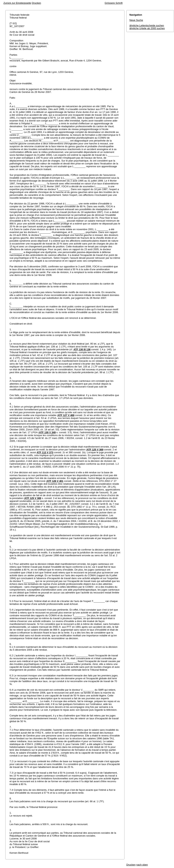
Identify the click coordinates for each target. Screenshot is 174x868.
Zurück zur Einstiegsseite (17, 3)
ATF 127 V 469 (66, 415)
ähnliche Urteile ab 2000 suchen (147, 28)
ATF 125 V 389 (33, 498)
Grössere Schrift (114, 3)
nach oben (142, 865)
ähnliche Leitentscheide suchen (147, 25)
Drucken (36, 3)
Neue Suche (136, 20)
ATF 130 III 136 (82, 349)
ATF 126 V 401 (55, 481)
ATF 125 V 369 (95, 450)
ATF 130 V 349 (47, 432)
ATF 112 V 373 (45, 452)
